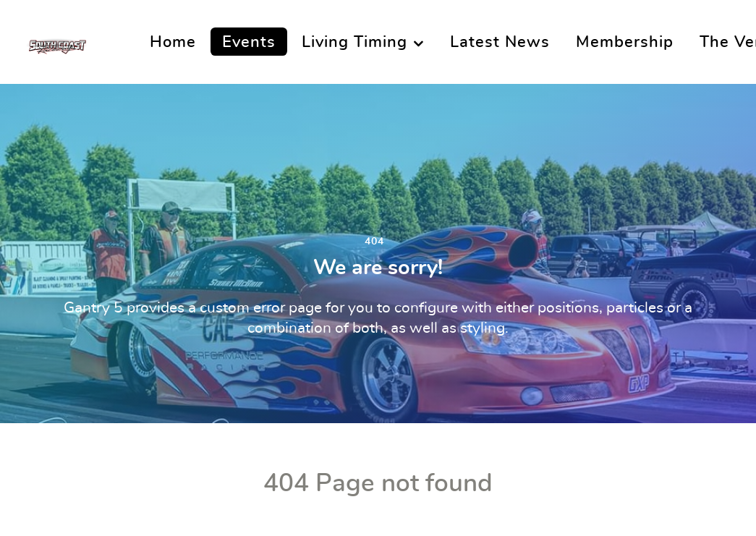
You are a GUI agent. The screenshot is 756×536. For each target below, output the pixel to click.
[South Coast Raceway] (57, 42)
